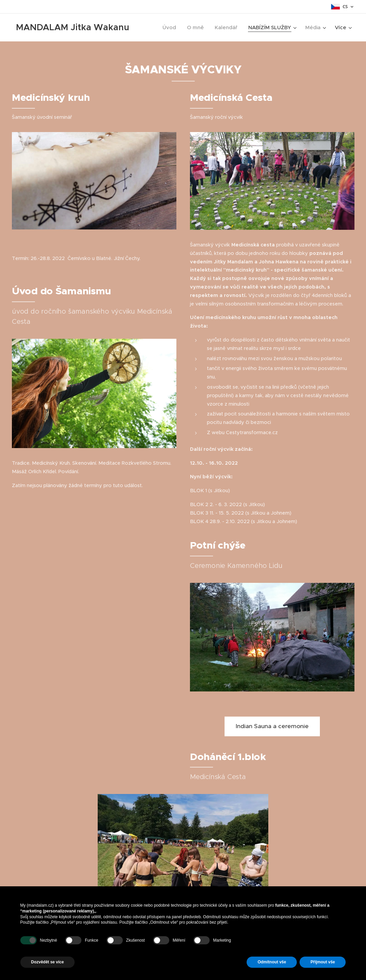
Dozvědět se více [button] (48, 962)
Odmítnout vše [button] (272, 962)
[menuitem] (171, 27)
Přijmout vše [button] (323, 962)
